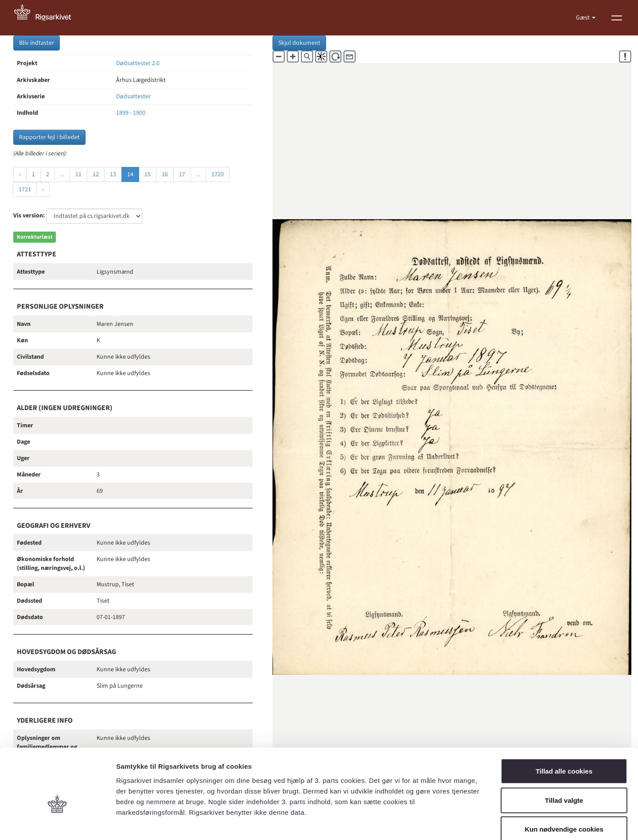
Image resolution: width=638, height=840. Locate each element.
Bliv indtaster (37, 43)
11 (78, 174)
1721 (25, 190)
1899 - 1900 (131, 113)
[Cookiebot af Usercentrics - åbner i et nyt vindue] (57, 823)
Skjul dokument (299, 43)
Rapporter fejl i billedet (49, 137)
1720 (218, 174)
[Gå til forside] (47, 18)
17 (182, 174)
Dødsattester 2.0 (138, 63)
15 (148, 174)
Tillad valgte (564, 753)
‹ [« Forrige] (20, 174)
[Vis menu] (617, 18)
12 (96, 174)
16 (165, 174)
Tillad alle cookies (564, 724)
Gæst (584, 18)
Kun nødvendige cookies (564, 782)
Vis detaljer (461, 823)
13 (113, 174)
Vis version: (29, 216)
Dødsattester (133, 97)
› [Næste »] (43, 190)
